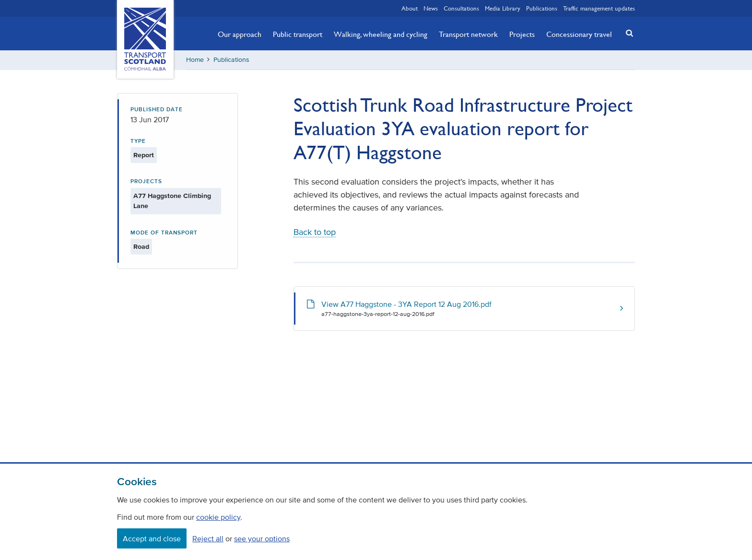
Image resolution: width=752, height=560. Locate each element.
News (431, 8)
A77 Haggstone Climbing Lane (172, 201)
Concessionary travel (579, 34)
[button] (627, 33)
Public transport (298, 34)
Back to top (315, 232)
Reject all (208, 538)
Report (144, 155)
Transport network (468, 34)
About (410, 8)
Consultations (461, 8)
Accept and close (152, 538)
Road (141, 247)
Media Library (503, 8)
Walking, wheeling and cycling (381, 34)
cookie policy (218, 517)
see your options (262, 538)
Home (195, 60)
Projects (522, 34)
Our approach (240, 34)
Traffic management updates (599, 8)
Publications (542, 8)
